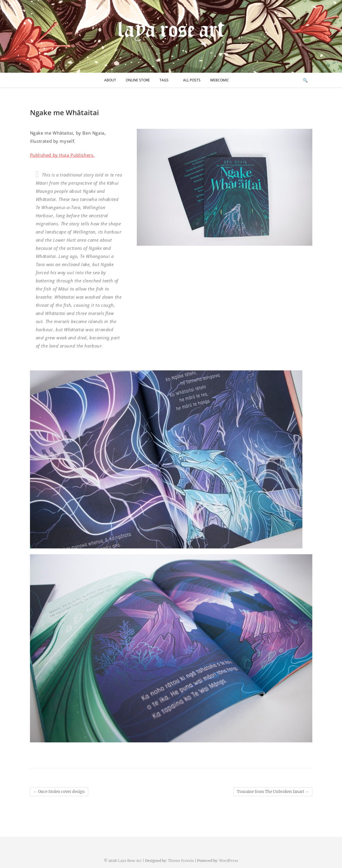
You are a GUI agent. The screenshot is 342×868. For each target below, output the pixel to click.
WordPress (229, 861)
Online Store (138, 80)
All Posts (192, 80)
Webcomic (220, 80)
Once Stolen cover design (59, 792)
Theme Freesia (181, 861)
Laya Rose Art (130, 861)
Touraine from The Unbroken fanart (273, 792)
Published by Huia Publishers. (62, 155)
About (110, 80)
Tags (164, 80)
